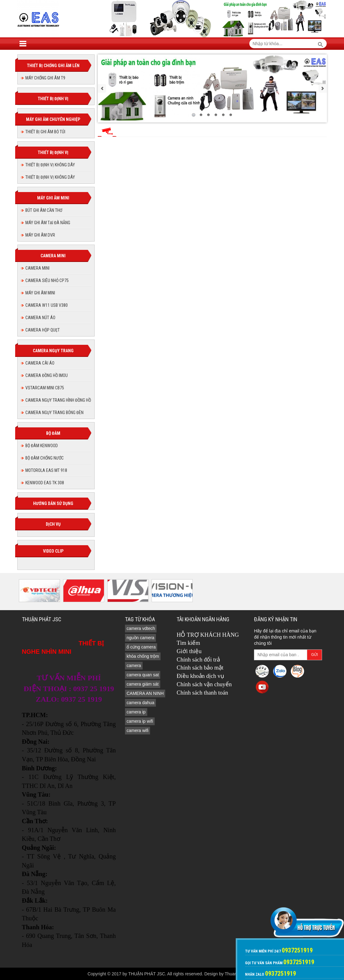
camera (134, 665)
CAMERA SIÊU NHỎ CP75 (47, 280)
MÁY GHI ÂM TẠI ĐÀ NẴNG (48, 223)
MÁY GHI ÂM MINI (40, 293)
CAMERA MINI (37, 268)
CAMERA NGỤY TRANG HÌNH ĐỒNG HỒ (58, 400)
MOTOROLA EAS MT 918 (46, 470)
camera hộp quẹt (43, 330)
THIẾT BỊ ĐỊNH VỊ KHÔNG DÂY (50, 165)
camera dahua (140, 703)
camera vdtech (141, 628)
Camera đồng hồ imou (47, 375)
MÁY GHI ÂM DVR (40, 235)
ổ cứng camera (141, 647)
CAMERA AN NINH (145, 693)
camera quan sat (143, 675)
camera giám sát (142, 684)
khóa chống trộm (143, 656)
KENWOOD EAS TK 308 (45, 483)
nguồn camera (140, 638)
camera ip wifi (140, 721)
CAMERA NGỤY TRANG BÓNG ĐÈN (54, 413)
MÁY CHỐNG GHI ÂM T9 (45, 78)
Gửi (315, 655)
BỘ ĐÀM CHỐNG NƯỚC (45, 458)
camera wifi (138, 730)
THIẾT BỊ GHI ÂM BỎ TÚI (45, 132)
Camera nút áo (40, 318)
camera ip (136, 712)
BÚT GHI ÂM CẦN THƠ (44, 210)
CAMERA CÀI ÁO (40, 363)
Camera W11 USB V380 (47, 305)
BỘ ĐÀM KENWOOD (42, 446)
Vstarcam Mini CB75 (45, 388)
